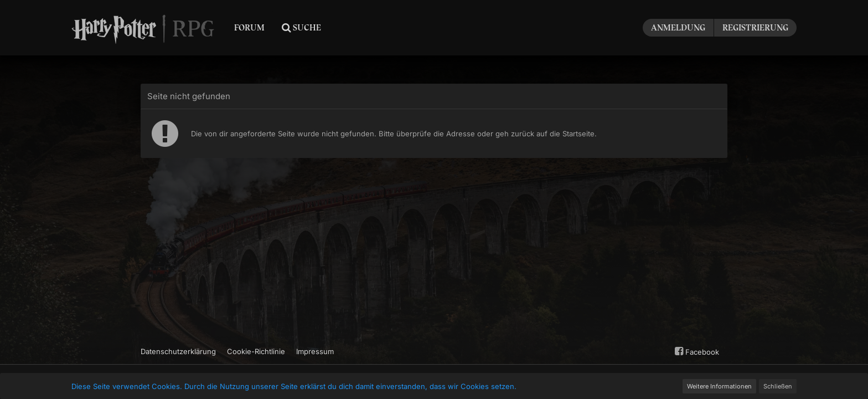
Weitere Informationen (719, 386)
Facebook (696, 351)
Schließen (778, 386)
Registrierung (755, 28)
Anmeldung (678, 28)
